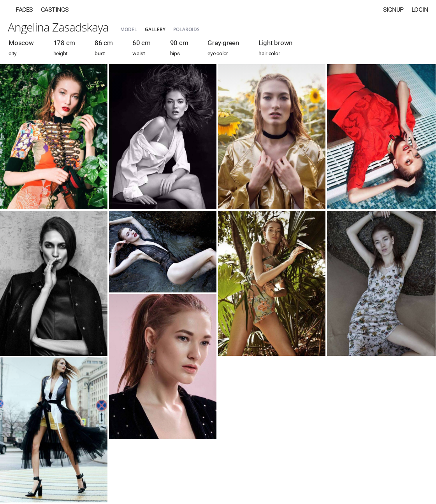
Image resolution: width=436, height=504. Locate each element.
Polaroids (186, 29)
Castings (55, 10)
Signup (393, 10)
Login (420, 10)
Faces (24, 10)
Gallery (155, 29)
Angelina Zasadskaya (58, 27)
